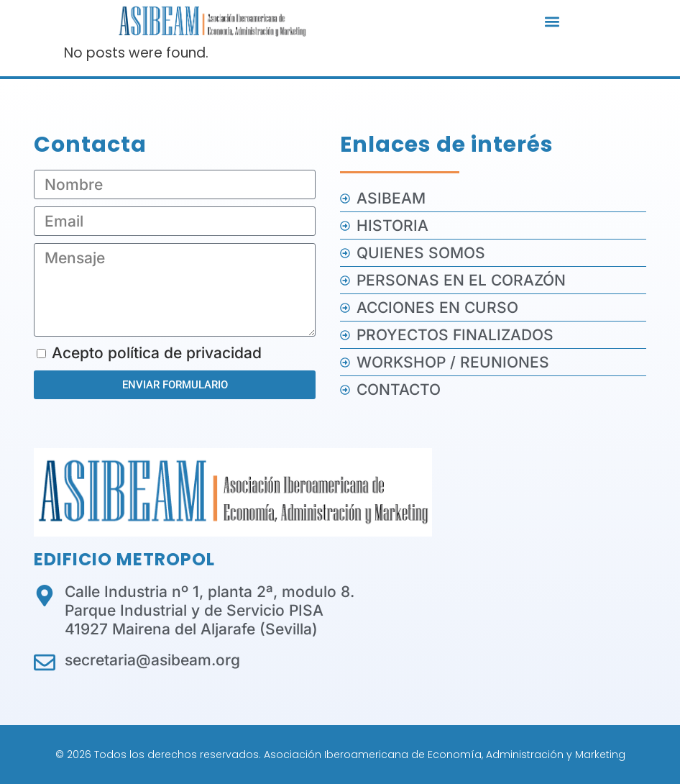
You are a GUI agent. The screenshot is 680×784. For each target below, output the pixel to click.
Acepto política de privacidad (157, 353)
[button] (552, 22)
